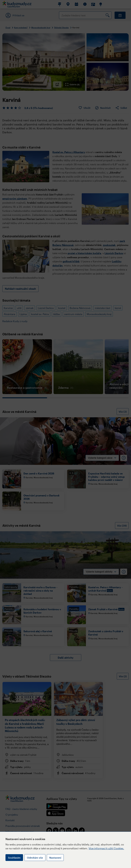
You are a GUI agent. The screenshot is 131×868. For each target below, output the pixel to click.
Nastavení (55, 858)
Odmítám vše (35, 858)
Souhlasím (14, 858)
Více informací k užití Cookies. (106, 848)
